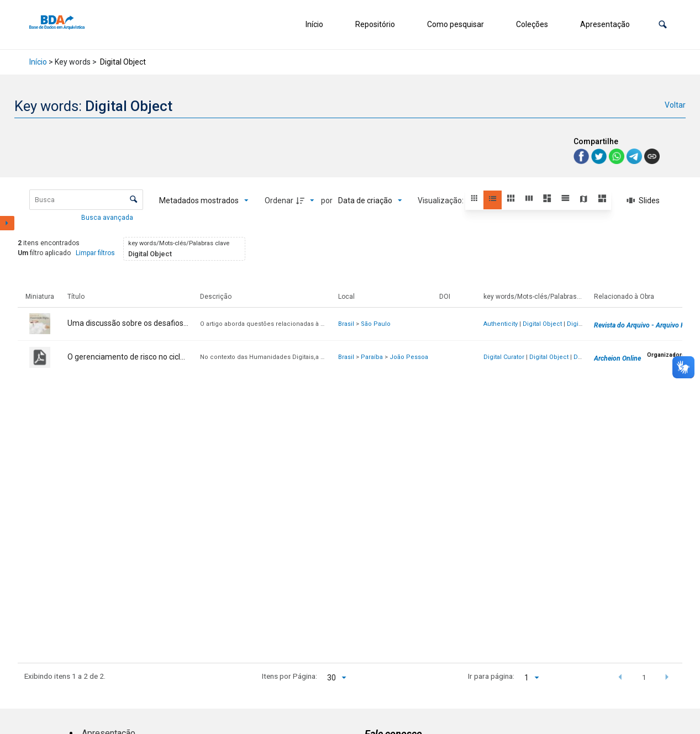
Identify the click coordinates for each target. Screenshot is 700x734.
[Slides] (644, 200)
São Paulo (376, 324)
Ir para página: (491, 676)
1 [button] (644, 677)
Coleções (532, 24)
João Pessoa (409, 357)
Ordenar (279, 200)
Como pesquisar (456, 24)
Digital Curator (504, 357)
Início (314, 24)
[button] (663, 25)
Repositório (375, 24)
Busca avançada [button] (108, 218)
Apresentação (605, 24)
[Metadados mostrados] (204, 200)
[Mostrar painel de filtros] (7, 223)
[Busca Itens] (86, 200)
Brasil (346, 324)
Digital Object (542, 324)
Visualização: (441, 200)
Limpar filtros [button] (95, 253)
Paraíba (372, 357)
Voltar (675, 105)
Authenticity (501, 324)
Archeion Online (617, 358)
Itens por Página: (290, 676)
